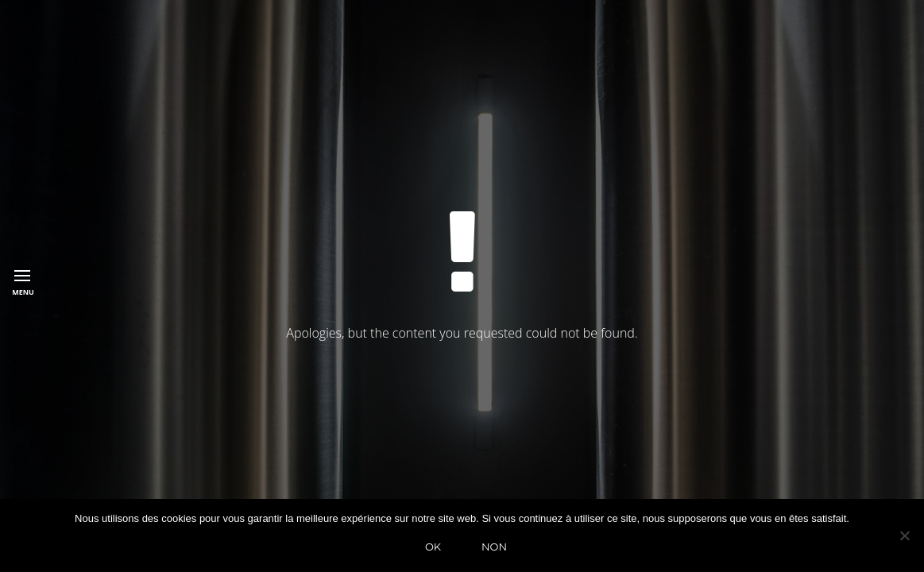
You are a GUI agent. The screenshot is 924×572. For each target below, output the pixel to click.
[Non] (904, 535)
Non (494, 547)
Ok (433, 547)
